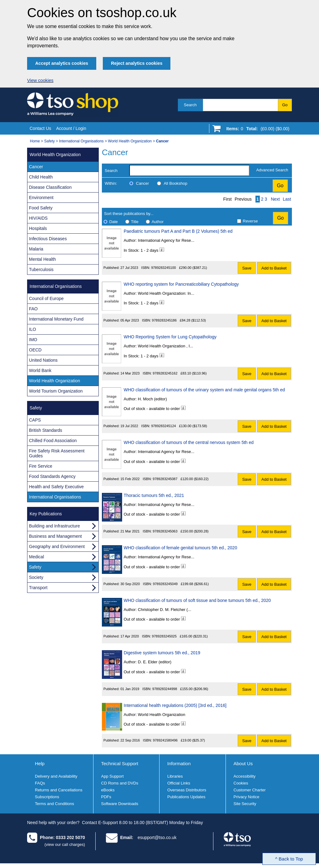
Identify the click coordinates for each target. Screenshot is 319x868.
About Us (243, 763)
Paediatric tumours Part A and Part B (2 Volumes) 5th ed (178, 231)
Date (114, 222)
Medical (36, 557)
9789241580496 (165, 740)
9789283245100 (164, 268)
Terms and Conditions (55, 804)
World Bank (40, 370)
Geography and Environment (57, 546)
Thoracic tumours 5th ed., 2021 (154, 495)
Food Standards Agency (52, 476)
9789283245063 (165, 531)
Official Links (179, 783)
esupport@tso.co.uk (157, 837)
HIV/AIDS (38, 218)
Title (135, 222)
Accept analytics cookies (62, 63)
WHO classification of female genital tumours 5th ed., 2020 (180, 548)
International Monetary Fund (56, 319)
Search (190, 105)
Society (36, 577)
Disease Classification (50, 187)
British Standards (46, 430)
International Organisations (81, 141)
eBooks (108, 790)
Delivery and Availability (56, 776)
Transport (38, 588)
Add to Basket (274, 268)
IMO (33, 340)
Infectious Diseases (48, 239)
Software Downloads (120, 804)
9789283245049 (165, 584)
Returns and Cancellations (59, 790)
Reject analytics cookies (137, 63)
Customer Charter (250, 790)
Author (158, 222)
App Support (112, 776)
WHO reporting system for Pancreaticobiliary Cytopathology (181, 284)
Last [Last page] (287, 199)
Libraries (175, 776)
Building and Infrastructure (54, 526)
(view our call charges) (65, 844)
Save (247, 268)
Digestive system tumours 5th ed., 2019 (162, 653)
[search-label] (189, 170)
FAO (33, 309)
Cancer (142, 183)
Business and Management (55, 536)
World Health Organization (130, 141)
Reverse (250, 221)
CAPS (35, 420)
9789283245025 (164, 636)
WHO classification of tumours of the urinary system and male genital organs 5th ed (204, 390)
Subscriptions (47, 797)
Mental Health (42, 259)
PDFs (106, 797)
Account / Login (71, 128)
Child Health (41, 177)
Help (40, 763)
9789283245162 (165, 373)
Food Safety (41, 208)
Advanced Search (272, 170)
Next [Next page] (275, 199)
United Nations (43, 360)
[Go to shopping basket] (256, 130)
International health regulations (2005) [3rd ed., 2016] (175, 705)
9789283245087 (165, 479)
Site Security (245, 804)
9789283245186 (164, 320)
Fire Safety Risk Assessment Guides (57, 453)
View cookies (40, 80)
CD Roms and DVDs (120, 783)
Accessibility (245, 776)
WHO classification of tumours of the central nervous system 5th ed (189, 442)
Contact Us (40, 128)
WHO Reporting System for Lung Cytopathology (170, 337)
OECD (35, 350)
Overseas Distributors (187, 790)
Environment (41, 198)
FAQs (40, 783)
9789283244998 (165, 689)
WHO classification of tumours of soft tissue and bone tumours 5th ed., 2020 (197, 600)
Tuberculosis (41, 269)
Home (35, 141)
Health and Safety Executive (56, 487)
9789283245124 (164, 426)
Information (179, 763)
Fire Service (41, 466)
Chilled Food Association (53, 441)
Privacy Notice (247, 797)
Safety (50, 141)
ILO (33, 329)
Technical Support (120, 763)
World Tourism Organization (56, 391)
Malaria (36, 249)
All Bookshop (175, 183)
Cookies (241, 783)
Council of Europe (46, 298)
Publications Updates (186, 797)
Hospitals (38, 228)
